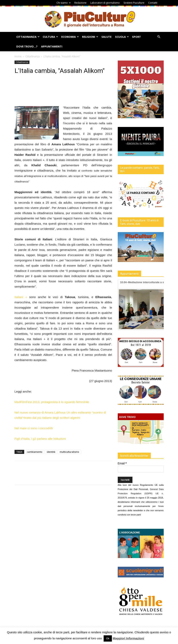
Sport (136, 37)
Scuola (122, 37)
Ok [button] (108, 638)
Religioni (90, 37)
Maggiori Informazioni (128, 638)
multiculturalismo (69, 452)
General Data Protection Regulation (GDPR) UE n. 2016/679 (141, 493)
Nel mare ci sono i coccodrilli (34, 428)
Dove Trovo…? (27, 46)
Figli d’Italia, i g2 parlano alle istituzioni (40, 439)
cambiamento (35, 452)
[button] (159, 37)
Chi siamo (63, 3)
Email (122, 463)
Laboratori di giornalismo (105, 3)
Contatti (153, 3)
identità (51, 452)
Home (18, 56)
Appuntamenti (52, 46)
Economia (70, 37)
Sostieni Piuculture (134, 3)
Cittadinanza (28, 37)
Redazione (80, 3)
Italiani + (22, 297)
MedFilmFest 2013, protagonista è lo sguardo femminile (52, 402)
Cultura (50, 37)
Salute (106, 37)
